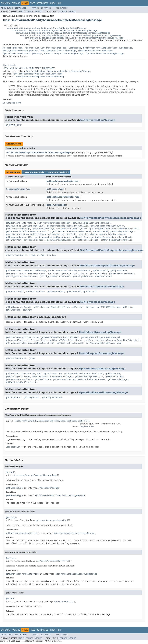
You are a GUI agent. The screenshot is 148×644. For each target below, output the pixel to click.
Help (59, 3)
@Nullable (11, 518)
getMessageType (55, 189)
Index (53, 3)
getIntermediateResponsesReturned (71, 231)
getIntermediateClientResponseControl (28, 231)
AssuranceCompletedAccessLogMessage (46, 48)
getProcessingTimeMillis (62, 234)
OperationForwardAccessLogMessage (22, 54)
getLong (90, 307)
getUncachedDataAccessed (61, 240)
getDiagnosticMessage (18, 229)
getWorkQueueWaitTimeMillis (116, 240)
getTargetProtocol (34, 240)
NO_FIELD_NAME (14, 125)
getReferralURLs (88, 234)
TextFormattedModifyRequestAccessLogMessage (112, 250)
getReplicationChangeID (113, 234)
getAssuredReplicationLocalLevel (92, 223)
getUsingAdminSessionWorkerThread (92, 276)
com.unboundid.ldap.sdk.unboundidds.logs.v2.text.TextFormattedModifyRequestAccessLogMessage (71, 35)
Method (39, 12)
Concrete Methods (58, 172)
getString (128, 307)
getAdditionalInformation (20, 223)
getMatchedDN (101, 231)
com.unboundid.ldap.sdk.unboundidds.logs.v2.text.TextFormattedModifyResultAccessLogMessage (74, 38)
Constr (29, 12)
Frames (35, 8)
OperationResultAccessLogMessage (105, 54)
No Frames (46, 8)
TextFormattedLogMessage (97, 120)
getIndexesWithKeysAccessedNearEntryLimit (114, 229)
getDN (32, 255)
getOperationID (119, 271)
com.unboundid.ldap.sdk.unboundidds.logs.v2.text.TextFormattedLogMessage (47, 28)
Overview (5, 3)
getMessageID (101, 271)
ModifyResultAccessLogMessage (96, 51)
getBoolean (12, 307)
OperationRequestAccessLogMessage (64, 54)
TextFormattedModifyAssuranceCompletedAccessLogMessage (58, 71)
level (24, 68)
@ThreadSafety (12, 68)
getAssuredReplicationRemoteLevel (25, 226)
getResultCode (81, 237)
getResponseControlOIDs (19, 237)
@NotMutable (10, 65)
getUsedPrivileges (88, 240)
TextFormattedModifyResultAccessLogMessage (38, 74)
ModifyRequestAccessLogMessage (58, 51)
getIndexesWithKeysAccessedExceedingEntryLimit (60, 229)
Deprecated (42, 3)
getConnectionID (15, 292)
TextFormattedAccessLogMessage (102, 287)
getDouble (26, 307)
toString (28, 310)
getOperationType (47, 255)
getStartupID (74, 292)
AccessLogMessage (13, 48)
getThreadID (90, 292)
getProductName (56, 292)
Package (16, 3)
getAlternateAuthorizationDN (54, 223)
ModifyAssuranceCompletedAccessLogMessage (108, 48)
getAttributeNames (16, 255)
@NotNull (85, 421)
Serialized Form (12, 103)
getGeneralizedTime (58, 307)
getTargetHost (123, 237)
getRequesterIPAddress (122, 273)
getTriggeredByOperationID (55, 276)
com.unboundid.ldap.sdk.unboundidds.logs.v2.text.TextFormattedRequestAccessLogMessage (63, 33)
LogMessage (75, 48)
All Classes (62, 8)
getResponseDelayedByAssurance (52, 237)
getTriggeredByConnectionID (21, 276)
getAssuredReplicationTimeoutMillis (68, 226)
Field (22, 12)
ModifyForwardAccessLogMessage (21, 51)
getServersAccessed (102, 237)
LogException (87, 427)
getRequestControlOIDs (75, 273)
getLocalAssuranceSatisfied (62, 181)
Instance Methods (34, 172)
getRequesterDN (98, 273)
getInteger (77, 307)
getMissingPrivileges (123, 231)
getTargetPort (14, 240)
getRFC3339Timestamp (109, 307)
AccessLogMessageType (18, 189)
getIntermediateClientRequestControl (70, 271)
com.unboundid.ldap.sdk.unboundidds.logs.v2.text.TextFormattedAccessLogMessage (54, 30)
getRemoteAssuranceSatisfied (63, 197)
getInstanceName (35, 292)
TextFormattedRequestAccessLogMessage (107, 266)
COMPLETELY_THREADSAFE (41, 68)
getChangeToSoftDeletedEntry (107, 226)
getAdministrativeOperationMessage (26, 271)
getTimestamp (13, 310)
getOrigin (54, 273)
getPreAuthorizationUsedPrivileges (26, 234)
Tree (33, 3)
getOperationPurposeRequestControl (26, 273)
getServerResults (56, 205)
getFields (39, 307)
